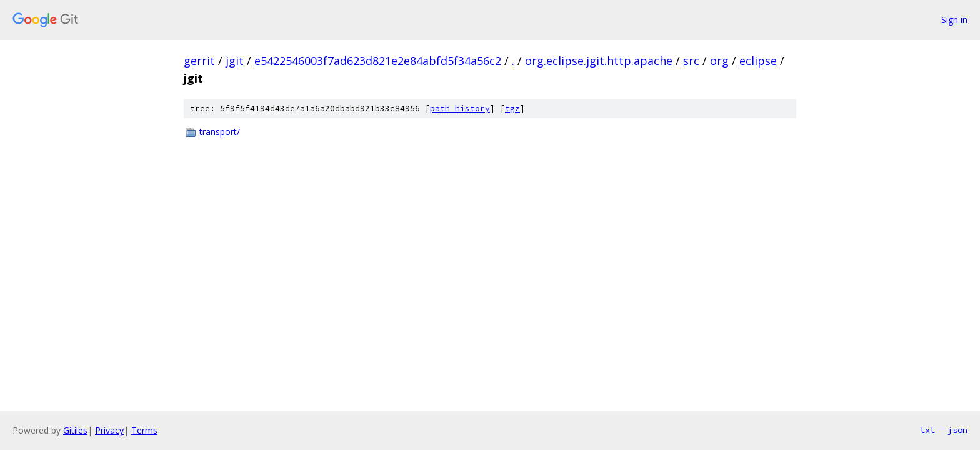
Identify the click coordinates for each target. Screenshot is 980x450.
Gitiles (75, 430)
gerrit (199, 61)
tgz (512, 108)
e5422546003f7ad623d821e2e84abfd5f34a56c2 (378, 61)
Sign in (954, 20)
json (957, 430)
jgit (235, 61)
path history (460, 108)
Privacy (109, 430)
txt (927, 430)
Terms (144, 430)
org (719, 61)
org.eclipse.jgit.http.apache (599, 61)
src (691, 61)
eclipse (758, 61)
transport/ (220, 132)
